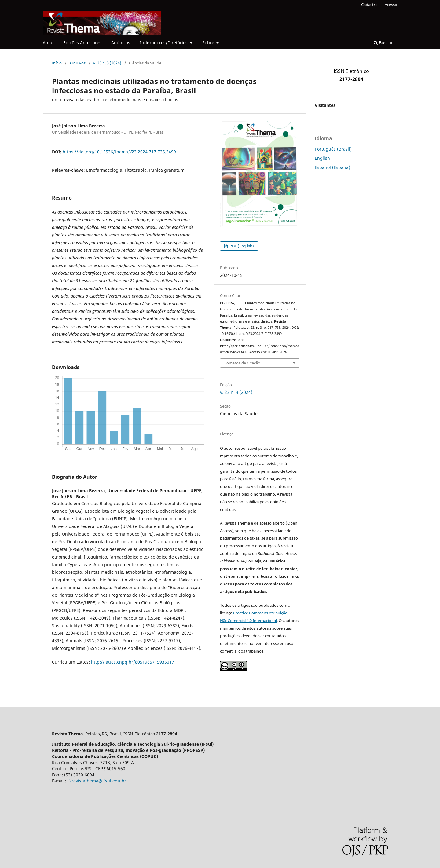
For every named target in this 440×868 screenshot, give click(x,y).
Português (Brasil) (333, 149)
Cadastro (369, 5)
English (322, 158)
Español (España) (332, 167)
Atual (48, 43)
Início (57, 63)
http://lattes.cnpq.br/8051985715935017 (133, 662)
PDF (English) (241, 246)
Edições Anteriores (82, 43)
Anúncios (121, 43)
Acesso (391, 5)
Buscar (383, 43)
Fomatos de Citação (242, 363)
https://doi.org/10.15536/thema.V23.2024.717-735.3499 (119, 152)
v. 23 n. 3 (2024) (107, 63)
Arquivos (77, 63)
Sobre (209, 43)
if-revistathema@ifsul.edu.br (97, 781)
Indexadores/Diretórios (164, 43)
